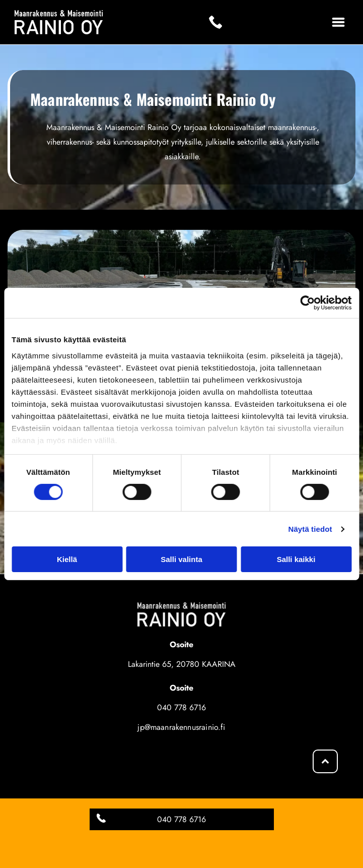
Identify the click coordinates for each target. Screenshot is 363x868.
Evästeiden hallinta (182, 820)
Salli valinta (181, 559)
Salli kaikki (296, 559)
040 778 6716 (181, 707)
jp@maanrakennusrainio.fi (181, 727)
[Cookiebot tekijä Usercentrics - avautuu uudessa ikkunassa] (307, 303)
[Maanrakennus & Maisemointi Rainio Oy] (95, 758)
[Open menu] (338, 22)
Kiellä (67, 559)
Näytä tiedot (310, 529)
